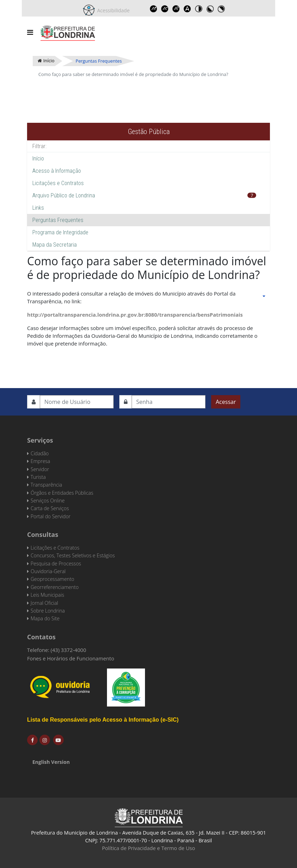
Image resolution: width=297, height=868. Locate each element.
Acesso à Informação (57, 171)
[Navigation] (30, 32)
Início (38, 159)
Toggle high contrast (198, 9)
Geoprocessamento (52, 579)
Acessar (226, 402)
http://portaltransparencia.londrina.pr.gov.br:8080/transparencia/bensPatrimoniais (135, 315)
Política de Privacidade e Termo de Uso (149, 848)
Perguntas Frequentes (58, 220)
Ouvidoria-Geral (48, 571)
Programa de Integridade (60, 232)
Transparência (46, 485)
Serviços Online (48, 500)
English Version (51, 762)
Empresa (40, 461)
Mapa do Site (45, 618)
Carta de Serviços (50, 508)
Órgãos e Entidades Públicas (62, 493)
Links (38, 208)
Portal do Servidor (50, 516)
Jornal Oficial (44, 603)
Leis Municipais (47, 595)
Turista (38, 477)
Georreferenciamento (55, 587)
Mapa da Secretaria (55, 245)
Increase (153, 9)
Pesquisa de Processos (56, 563)
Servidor (40, 469)
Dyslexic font (187, 9)
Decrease (165, 9)
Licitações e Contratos (58, 183)
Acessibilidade (112, 10)
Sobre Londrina (48, 611)
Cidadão (40, 453)
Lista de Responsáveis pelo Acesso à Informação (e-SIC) (103, 720)
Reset (176, 9)
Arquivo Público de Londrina (64, 195)
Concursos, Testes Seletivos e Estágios (73, 555)
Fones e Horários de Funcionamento (71, 658)
